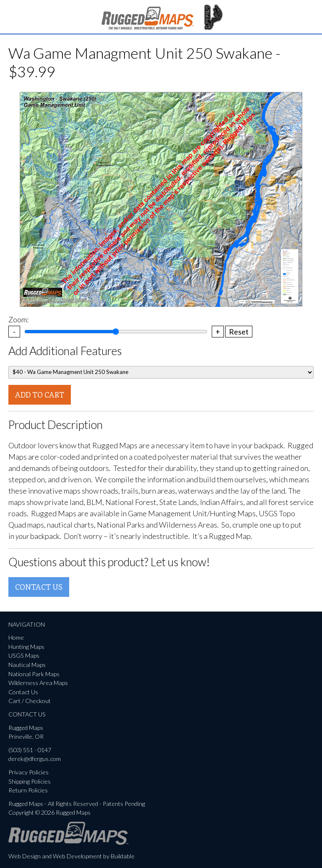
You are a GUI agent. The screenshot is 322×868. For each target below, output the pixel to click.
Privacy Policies (29, 772)
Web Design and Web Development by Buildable (71, 856)
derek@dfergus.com (35, 759)
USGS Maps (24, 655)
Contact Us (39, 587)
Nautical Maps (27, 665)
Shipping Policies (30, 781)
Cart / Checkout (30, 701)
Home (16, 637)
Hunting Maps (26, 647)
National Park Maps (34, 674)
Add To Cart (40, 395)
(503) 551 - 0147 (30, 750)
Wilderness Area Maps (38, 683)
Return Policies (28, 790)
